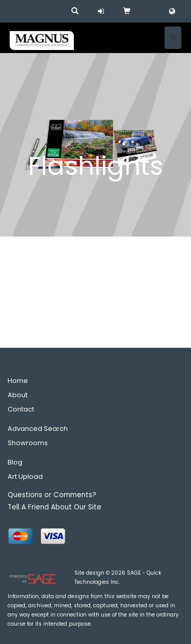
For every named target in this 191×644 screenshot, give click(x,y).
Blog (15, 462)
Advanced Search (38, 429)
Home (18, 381)
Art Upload (25, 476)
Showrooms (28, 443)
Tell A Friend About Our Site (54, 507)
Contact (21, 409)
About (18, 395)
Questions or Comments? (52, 495)
